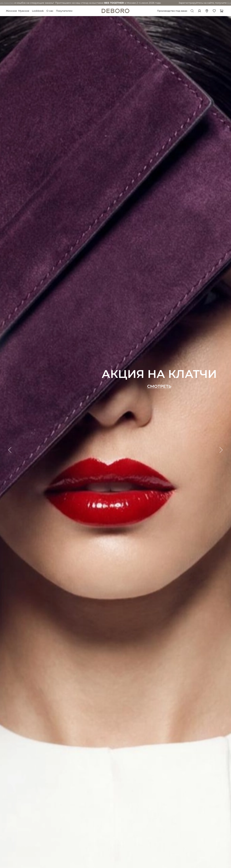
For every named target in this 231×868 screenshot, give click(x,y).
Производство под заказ (172, 11)
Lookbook (38, 11)
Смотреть (159, 386)
